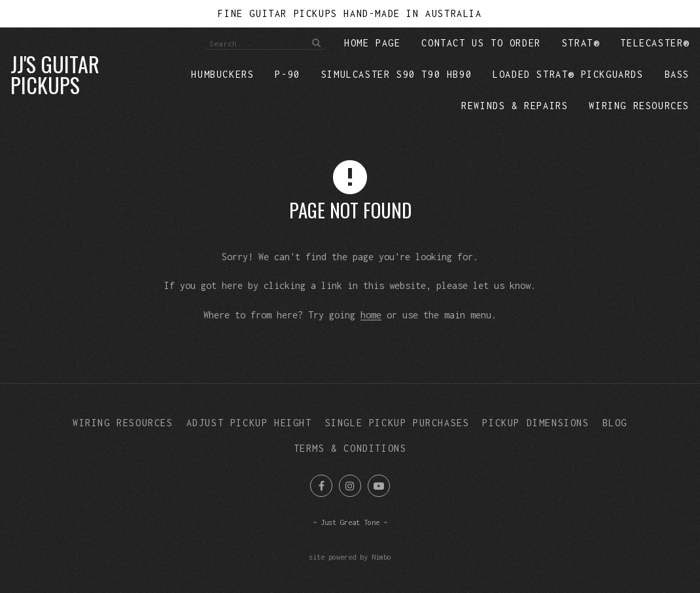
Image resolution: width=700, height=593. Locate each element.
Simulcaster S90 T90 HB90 (396, 74)
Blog (615, 423)
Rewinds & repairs (515, 106)
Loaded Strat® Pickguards (568, 74)
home (371, 315)
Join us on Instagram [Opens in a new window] (350, 486)
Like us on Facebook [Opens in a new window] (321, 486)
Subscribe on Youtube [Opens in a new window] (379, 486)
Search (315, 42)
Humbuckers (222, 74)
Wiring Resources (639, 106)
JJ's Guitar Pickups (55, 74)
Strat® (581, 43)
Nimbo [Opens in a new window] (381, 557)
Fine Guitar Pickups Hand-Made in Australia (350, 13)
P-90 (287, 74)
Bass (677, 74)
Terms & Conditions (350, 448)
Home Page (372, 43)
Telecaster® (655, 43)
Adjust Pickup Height (249, 423)
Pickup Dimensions (535, 423)
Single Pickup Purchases (397, 423)
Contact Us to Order (481, 43)
